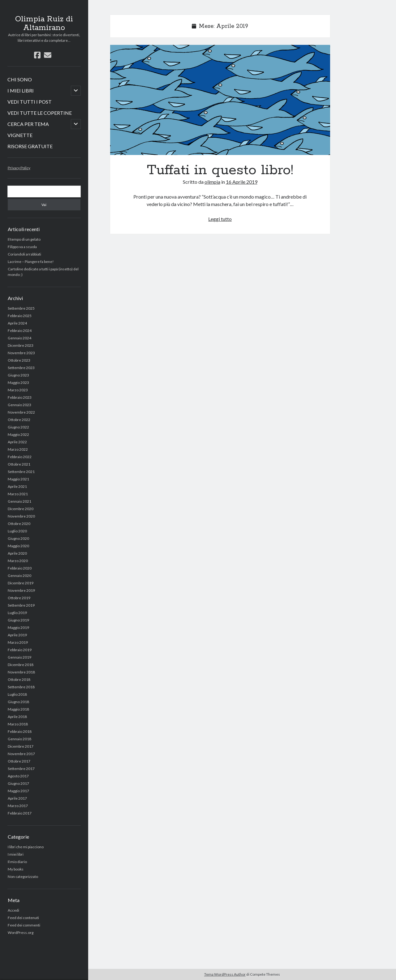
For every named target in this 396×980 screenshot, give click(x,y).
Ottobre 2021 (19, 464)
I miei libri (16, 854)
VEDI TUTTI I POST (30, 102)
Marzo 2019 (18, 642)
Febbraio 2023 (20, 397)
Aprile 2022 (17, 442)
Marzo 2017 (18, 806)
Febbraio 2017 (20, 813)
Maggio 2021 (18, 479)
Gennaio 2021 (19, 501)
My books (16, 869)
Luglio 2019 (17, 613)
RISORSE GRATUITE (30, 146)
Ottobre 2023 (19, 360)
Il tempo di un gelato (24, 239)
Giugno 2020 (18, 538)
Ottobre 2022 (19, 420)
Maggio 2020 (18, 546)
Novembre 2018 (21, 672)
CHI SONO (20, 79)
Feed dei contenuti (23, 918)
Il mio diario (17, 862)
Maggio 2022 (18, 434)
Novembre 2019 (21, 590)
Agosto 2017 (18, 776)
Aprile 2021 (17, 486)
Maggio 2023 (18, 383)
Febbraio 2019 (20, 650)
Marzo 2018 (18, 724)
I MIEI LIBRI (21, 90)
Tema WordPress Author (225, 974)
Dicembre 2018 (21, 665)
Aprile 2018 (17, 717)
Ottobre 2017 (19, 761)
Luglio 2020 (17, 531)
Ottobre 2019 (19, 598)
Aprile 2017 (17, 798)
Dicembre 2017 (21, 746)
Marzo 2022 (18, 449)
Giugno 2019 (18, 620)
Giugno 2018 (18, 702)
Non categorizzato (23, 877)
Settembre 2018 (21, 687)
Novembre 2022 (21, 412)
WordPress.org (21, 933)
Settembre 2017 (21, 769)
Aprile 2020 (17, 553)
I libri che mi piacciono (26, 847)
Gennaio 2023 (19, 405)
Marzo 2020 (18, 561)
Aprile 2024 (17, 323)
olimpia (212, 182)
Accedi (13, 910)
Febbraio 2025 (20, 316)
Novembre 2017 (21, 754)
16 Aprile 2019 (242, 182)
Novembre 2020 (21, 516)
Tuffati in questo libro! (220, 100)
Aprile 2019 (17, 635)
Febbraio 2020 (20, 568)
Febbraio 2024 (20, 331)
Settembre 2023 (21, 368)
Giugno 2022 (18, 427)
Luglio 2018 (17, 694)
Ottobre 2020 (19, 524)
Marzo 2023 (18, 390)
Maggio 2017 (18, 791)
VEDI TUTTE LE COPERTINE (40, 113)
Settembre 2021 (21, 472)
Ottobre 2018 (19, 679)
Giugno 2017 (18, 783)
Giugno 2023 (18, 375)
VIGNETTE (20, 135)
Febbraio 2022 (20, 457)
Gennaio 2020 (19, 576)
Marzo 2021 (18, 494)
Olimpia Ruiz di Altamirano (44, 24)
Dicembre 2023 (21, 345)
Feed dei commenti (24, 925)
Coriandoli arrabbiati (24, 254)
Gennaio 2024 (19, 338)
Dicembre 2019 (21, 583)
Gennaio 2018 (19, 739)
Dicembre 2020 (21, 509)
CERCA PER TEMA (28, 124)
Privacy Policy (19, 168)
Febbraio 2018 (20, 731)
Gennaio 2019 (19, 657)
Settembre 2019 (21, 605)
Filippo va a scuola (22, 247)
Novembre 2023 (21, 353)
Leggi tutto (220, 219)
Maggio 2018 (18, 709)
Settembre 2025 (21, 308)
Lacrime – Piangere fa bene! (31, 262)
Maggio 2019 (18, 628)
